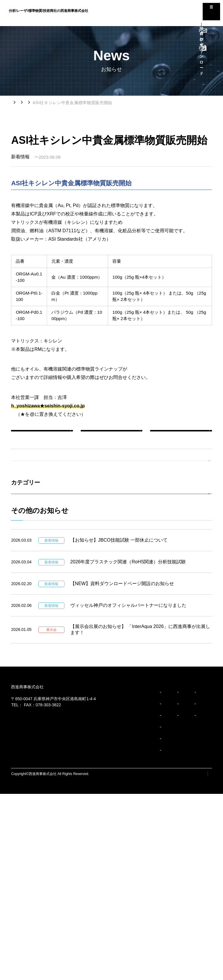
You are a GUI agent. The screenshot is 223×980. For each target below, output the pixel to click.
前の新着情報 (42, 437)
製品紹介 (121, 868)
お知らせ (40, 103)
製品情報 (27, 548)
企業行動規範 (24, 937)
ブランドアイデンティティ (35, 913)
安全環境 (123, 902)
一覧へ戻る (111, 437)
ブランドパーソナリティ (33, 925)
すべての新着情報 (35, 481)
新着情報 (64, 103)
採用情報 (152, 895)
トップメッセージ (28, 879)
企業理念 (21, 890)
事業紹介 (78, 916)
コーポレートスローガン (33, 902)
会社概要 (80, 879)
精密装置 (123, 879)
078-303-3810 (35, 807)
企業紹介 (78, 868)
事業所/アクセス (86, 902)
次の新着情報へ (181, 437)
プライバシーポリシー (195, 960)
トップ (17, 102)
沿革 (77, 890)
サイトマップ (158, 960)
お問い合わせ (157, 908)
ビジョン (19, 868)
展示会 (25, 565)
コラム (150, 881)
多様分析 (123, 890)
